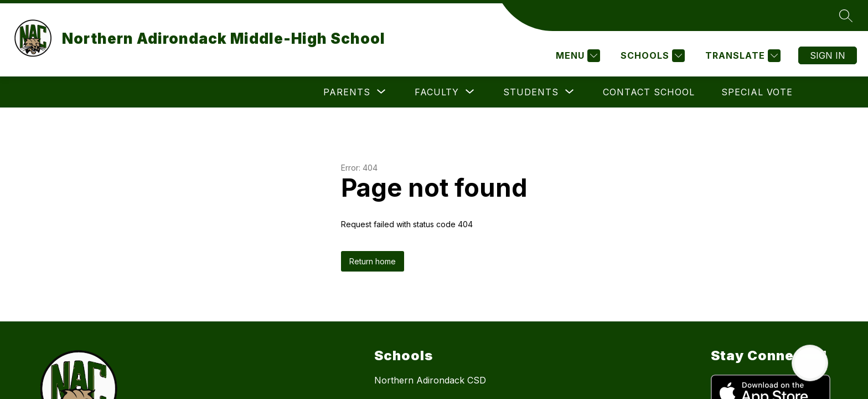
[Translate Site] (742, 56)
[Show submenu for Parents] (274, 92)
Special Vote (684, 92)
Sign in (828, 55)
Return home (373, 261)
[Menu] (577, 56)
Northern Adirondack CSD (430, 380)
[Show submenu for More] (761, 92)
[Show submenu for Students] (458, 92)
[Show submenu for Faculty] (364, 92)
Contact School (576, 92)
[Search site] (846, 16)
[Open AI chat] (810, 363)
